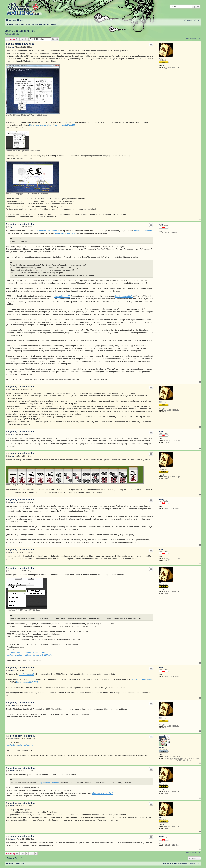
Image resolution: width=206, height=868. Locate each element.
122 (164, 439)
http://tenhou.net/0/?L (124, 296)
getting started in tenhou (20, 31)
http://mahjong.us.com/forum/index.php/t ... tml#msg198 (52, 125)
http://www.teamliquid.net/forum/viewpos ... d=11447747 (29, 655)
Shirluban (17, 34)
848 (164, 66)
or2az (160, 58)
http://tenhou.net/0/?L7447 (27, 682)
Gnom (161, 432)
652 (164, 755)
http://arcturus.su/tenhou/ (47, 231)
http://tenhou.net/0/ (62, 296)
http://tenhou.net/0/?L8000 (142, 679)
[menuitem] (20, 20)
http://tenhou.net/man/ (143, 231)
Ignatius (161, 748)
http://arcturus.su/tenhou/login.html (20, 745)
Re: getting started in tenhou (21, 224)
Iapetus (161, 224)
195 (164, 231)
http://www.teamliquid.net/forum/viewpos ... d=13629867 (29, 652)
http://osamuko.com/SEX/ (65, 233)
